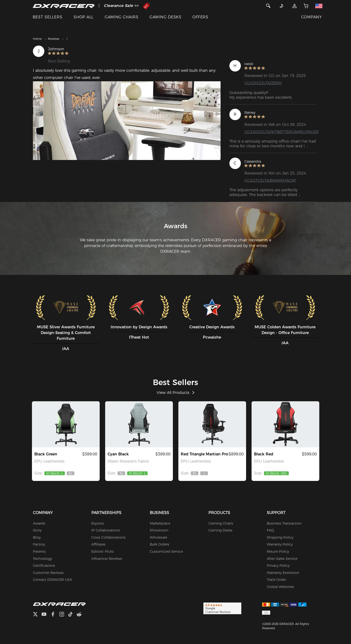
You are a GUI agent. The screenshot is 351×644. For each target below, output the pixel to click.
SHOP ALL (84, 17)
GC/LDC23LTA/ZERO (263, 83)
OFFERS (200, 17)
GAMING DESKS (165, 17)
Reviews (54, 39)
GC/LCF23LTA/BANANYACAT (270, 180)
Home (37, 39)
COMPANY (311, 17)
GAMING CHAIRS (121, 17)
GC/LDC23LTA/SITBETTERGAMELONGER (282, 132)
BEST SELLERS (48, 17)
